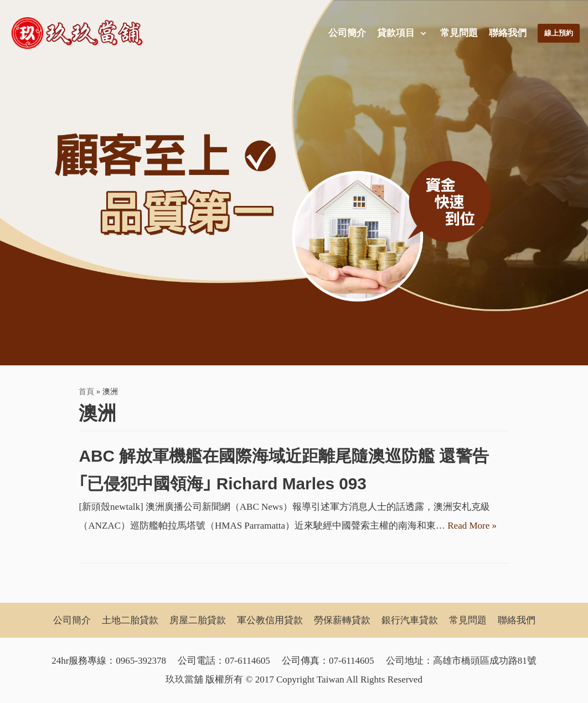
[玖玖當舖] (80, 33)
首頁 (86, 391)
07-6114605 (247, 661)
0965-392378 (141, 661)
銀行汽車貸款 (410, 620)
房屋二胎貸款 (198, 620)
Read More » (472, 526)
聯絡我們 (506, 33)
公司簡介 (345, 33)
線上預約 (558, 33)
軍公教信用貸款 (270, 620)
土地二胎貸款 (130, 620)
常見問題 (457, 33)
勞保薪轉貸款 (342, 620)
